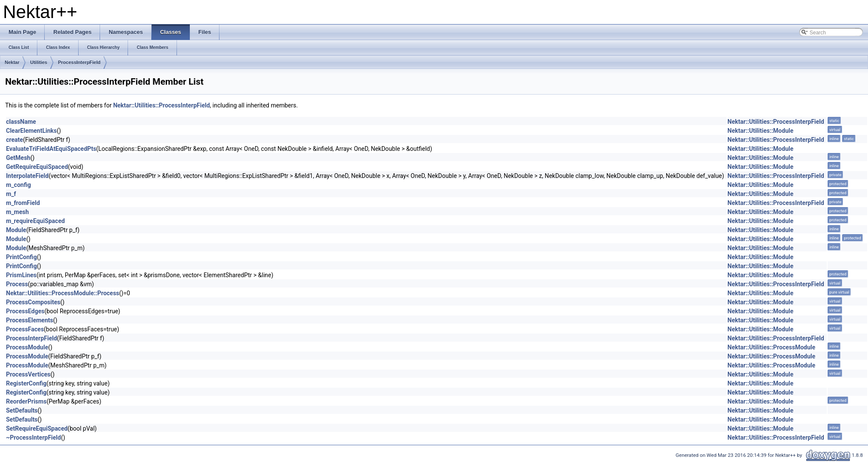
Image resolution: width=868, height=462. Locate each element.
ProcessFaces (25, 329)
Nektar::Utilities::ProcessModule (772, 347)
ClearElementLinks (31, 131)
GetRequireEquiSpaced (37, 167)
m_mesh (17, 212)
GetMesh (18, 158)
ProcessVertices (28, 374)
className (21, 122)
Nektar (12, 62)
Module (16, 230)
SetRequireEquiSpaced (37, 428)
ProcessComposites (33, 302)
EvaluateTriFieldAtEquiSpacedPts (51, 149)
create (15, 140)
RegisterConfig (26, 383)
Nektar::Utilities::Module (760, 131)
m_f (11, 194)
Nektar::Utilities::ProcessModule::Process (63, 293)
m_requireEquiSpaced (35, 221)
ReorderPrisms (26, 401)
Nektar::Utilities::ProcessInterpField (161, 105)
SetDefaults (22, 410)
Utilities (39, 62)
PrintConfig (21, 257)
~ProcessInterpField (34, 438)
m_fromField (23, 203)
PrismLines (21, 275)
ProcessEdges (25, 311)
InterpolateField (27, 176)
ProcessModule (27, 347)
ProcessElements (30, 320)
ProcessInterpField (79, 62)
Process (17, 284)
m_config (18, 185)
